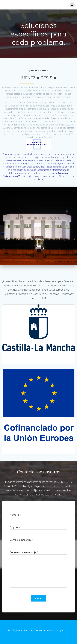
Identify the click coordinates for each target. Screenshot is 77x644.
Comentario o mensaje (24, 552)
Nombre (15, 515)
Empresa (16, 527)
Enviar (38, 598)
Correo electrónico (21, 540)
